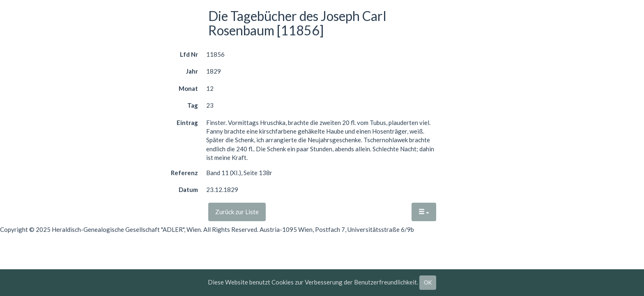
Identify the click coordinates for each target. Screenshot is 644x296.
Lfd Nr (189, 54)
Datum (188, 190)
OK (428, 282)
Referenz (184, 173)
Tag (193, 105)
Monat (188, 88)
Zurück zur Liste (237, 212)
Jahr (192, 71)
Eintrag (187, 123)
